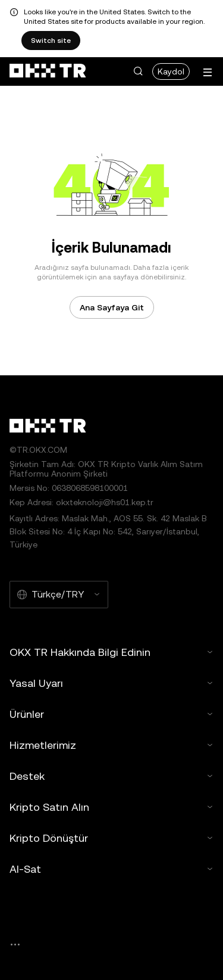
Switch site (51, 41)
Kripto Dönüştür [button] (111, 838)
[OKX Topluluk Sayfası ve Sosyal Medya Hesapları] (15, 945)
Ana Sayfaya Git (112, 307)
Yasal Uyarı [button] (111, 683)
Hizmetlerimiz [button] (111, 745)
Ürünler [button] (111, 714)
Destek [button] (111, 776)
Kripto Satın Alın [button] (111, 807)
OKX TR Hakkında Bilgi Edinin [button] (111, 652)
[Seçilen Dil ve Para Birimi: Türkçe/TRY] (59, 595)
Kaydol (171, 71)
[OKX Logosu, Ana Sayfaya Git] (48, 71)
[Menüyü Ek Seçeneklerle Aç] (208, 72)
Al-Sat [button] (111, 869)
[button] (138, 71)
